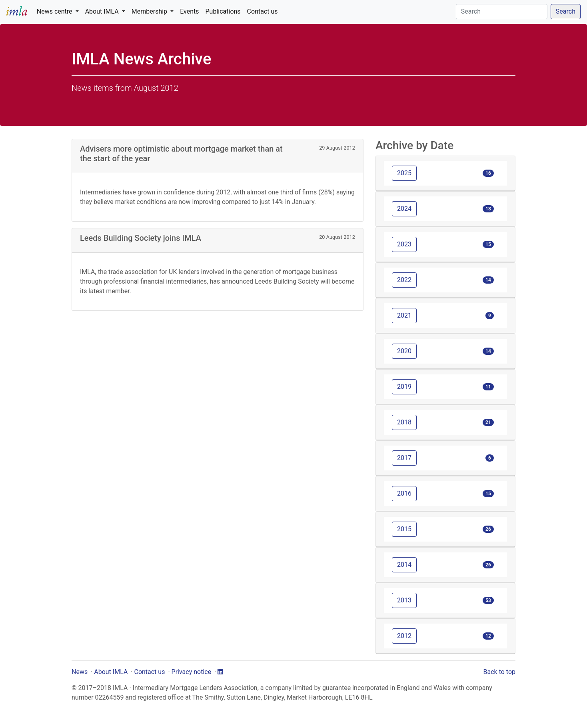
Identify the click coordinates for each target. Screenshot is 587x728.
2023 (404, 244)
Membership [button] (150, 11)
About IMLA (111, 672)
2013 (404, 600)
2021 (404, 315)
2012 (404, 636)
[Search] (502, 12)
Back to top (499, 672)
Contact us (263, 11)
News (80, 672)
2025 (404, 173)
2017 (404, 458)
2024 (404, 209)
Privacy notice (192, 672)
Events (189, 11)
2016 (404, 493)
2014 (404, 565)
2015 (404, 529)
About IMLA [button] (103, 11)
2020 (404, 351)
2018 (404, 422)
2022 (404, 280)
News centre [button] (55, 11)
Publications (223, 11)
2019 (404, 387)
